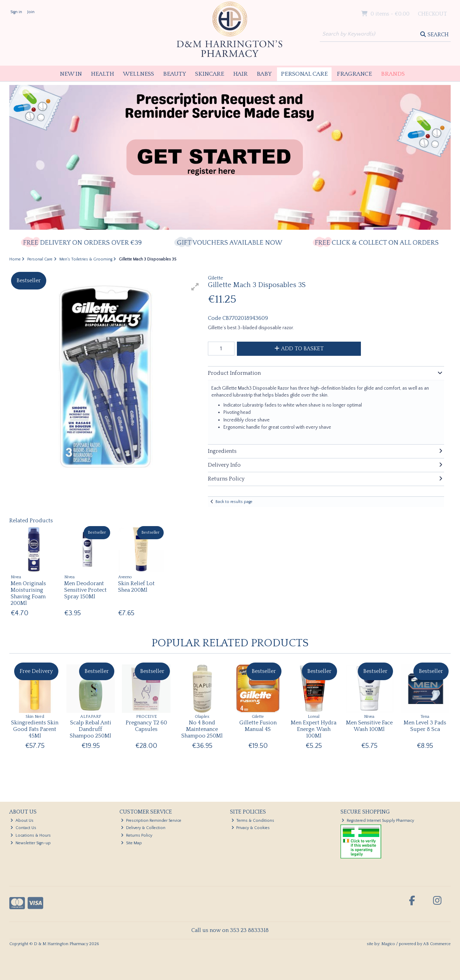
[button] (195, 287)
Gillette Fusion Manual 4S (258, 726)
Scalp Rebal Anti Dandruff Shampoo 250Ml (90, 729)
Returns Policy (137, 835)
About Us (22, 821)
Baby (264, 74)
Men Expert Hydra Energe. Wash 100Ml (314, 729)
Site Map (131, 843)
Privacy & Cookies (251, 828)
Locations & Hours (31, 835)
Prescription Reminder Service (151, 821)
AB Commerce (437, 944)
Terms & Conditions (253, 821)
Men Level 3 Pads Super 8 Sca (425, 726)
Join (31, 12)
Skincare (210, 74)
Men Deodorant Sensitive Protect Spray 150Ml (85, 590)
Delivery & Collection (143, 828)
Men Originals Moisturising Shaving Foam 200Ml (28, 593)
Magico (388, 944)
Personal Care (304, 74)
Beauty (175, 74)
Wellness (138, 74)
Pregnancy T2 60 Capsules (146, 726)
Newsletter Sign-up (31, 843)
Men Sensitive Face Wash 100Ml (369, 726)
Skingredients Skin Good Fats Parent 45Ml (35, 729)
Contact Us (23, 828)
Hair (240, 74)
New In (71, 74)
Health (102, 74)
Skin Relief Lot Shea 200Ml (136, 587)
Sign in (16, 12)
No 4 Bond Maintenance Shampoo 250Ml (202, 729)
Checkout (432, 14)
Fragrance (354, 74)
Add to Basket (299, 349)
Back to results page (234, 502)
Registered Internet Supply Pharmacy (378, 821)
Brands (393, 74)
